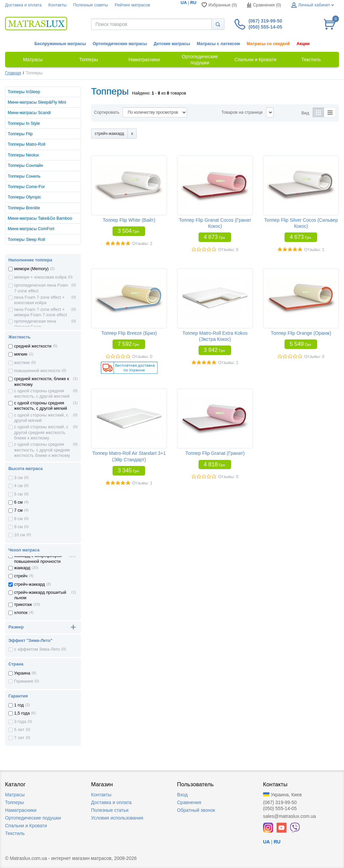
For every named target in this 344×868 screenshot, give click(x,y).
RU (193, 3)
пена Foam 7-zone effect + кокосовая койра (39, 300)
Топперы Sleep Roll (26, 240)
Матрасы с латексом (218, 44)
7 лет (19, 738)
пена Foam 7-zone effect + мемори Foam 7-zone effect (40, 312)
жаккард (22, 568)
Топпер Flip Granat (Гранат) (215, 453)
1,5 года (22, 713)
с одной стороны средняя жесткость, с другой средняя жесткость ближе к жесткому (42, 450)
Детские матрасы (172, 44)
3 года (20, 722)
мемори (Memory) (31, 269)
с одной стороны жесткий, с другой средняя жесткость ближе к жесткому (41, 432)
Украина (22, 673)
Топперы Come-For (26, 187)
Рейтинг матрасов (133, 5)
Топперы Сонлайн (25, 166)
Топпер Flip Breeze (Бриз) (129, 333)
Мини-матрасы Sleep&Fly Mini (37, 102)
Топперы (14, 802)
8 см (18, 519)
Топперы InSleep (24, 92)
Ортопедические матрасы (120, 44)
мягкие (21, 354)
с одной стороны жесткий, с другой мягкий (41, 418)
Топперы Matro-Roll (27, 144)
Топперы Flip (20, 134)
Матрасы (15, 795)
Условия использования (117, 818)
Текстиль (15, 833)
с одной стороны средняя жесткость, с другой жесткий (42, 394)
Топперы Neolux (23, 155)
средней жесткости (33, 346)
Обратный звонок (196, 810)
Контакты (57, 5)
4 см (18, 486)
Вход (182, 795)
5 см (18, 494)
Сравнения (189, 802)
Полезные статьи (110, 810)
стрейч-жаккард (30, 584)
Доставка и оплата (23, 5)
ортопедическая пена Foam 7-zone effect (41, 288)
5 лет (19, 730)
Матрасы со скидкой (268, 44)
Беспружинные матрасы (60, 44)
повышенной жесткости (37, 371)
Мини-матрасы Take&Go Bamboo (40, 218)
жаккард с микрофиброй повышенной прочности (38, 558)
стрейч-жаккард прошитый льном (40, 595)
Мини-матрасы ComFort (31, 229)
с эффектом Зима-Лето (37, 649)
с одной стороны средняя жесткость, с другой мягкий (41, 406)
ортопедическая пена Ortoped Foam (35, 324)
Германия (24, 681)
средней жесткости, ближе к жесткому (42, 382)
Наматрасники (21, 810)
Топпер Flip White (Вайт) (129, 220)
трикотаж (23, 605)
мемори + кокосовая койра (40, 277)
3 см (18, 478)
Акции (303, 44)
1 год (19, 705)
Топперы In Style (24, 123)
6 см (18, 502)
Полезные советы (91, 5)
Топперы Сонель (24, 176)
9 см (18, 527)
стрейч (21, 576)
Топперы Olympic (24, 197)
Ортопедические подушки (33, 818)
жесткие (22, 363)
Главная (13, 73)
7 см (18, 510)
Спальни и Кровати (26, 826)
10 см (19, 535)
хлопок (21, 613)
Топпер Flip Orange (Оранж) (301, 333)
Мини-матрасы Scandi (29, 113)
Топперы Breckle (24, 208)
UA (184, 3)
